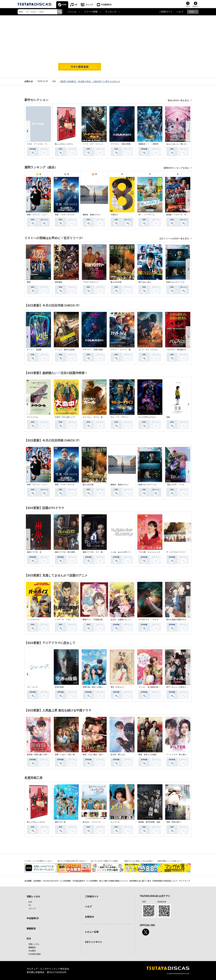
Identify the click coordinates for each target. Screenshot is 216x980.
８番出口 (114, 215)
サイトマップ (185, 881)
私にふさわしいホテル (64, 144)
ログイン (196, 6)
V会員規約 (37, 881)
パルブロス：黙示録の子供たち (179, 350)
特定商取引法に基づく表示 (140, 881)
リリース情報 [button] (91, 12)
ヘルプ (180, 12)
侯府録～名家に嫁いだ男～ (38, 755)
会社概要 (28, 881)
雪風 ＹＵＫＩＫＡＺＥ (65, 215)
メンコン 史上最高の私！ (149, 687)
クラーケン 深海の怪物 (121, 144)
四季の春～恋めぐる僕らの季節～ (96, 687)
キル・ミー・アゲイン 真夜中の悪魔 (126, 417)
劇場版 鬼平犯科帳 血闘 (149, 822)
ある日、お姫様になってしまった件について (129, 620)
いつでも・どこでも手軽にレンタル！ (38, 861)
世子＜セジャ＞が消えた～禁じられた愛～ (183, 687)
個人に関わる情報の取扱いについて (114, 881)
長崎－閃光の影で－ (174, 822)
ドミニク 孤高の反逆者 (65, 350)
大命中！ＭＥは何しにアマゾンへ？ (69, 417)
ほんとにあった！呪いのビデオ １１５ (183, 144)
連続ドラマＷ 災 (34, 552)
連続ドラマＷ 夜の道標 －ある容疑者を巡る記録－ (77, 552)
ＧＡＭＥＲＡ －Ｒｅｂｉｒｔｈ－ (153, 620)
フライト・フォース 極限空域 (123, 350)
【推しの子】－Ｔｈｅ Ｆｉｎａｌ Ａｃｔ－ (185, 485)
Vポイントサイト (94, 942)
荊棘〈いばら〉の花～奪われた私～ (69, 755)
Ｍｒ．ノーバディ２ (147, 215)
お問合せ (89, 917)
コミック (89, 5)
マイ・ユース (32, 687)
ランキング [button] (111, 12)
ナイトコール (32, 417)
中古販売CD (106, 5)
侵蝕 (168, 417)
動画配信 (31, 928)
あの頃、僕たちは (118, 755)
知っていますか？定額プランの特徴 (104, 861)
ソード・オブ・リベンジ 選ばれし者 (98, 144)
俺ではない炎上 (145, 282)
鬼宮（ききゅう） (118, 687)
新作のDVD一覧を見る (179, 100)
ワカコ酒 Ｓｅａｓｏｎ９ (149, 552)
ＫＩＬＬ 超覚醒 (34, 350)
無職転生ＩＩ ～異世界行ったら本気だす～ (157, 144)
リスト (188, 6)
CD (76, 5)
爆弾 (29, 282)
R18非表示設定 (35, 954)
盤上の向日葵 (116, 282)
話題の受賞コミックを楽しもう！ (170, 861)
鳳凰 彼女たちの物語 (147, 755)
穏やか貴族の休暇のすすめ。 (178, 620)
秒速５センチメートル (175, 282)
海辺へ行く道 (60, 822)
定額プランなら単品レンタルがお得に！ (139, 861)
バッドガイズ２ (33, 620)
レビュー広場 (92, 932)
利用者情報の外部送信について (165, 881)
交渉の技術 (59, 687)
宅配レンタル (34, 944)
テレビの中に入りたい (147, 417)
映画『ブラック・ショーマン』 (40, 215)
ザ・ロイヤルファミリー (176, 552)
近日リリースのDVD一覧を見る (175, 239)
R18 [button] (192, 12)
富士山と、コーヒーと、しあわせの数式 (99, 822)
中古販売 (32, 951)
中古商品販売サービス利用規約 (85, 881)
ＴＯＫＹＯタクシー (91, 282)
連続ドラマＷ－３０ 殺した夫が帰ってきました (103, 552)
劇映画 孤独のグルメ (92, 215)
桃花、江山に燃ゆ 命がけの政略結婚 (98, 755)
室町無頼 (58, 282)
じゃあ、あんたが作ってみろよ (123, 552)
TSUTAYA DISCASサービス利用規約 (57, 881)
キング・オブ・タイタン (148, 350)
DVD (64, 5)
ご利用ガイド (166, 12)
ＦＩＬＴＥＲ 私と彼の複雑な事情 (181, 755)
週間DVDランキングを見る (177, 168)
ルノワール (115, 822)
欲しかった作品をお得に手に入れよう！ (73, 861)
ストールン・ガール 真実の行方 (96, 417)
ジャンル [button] (72, 12)
